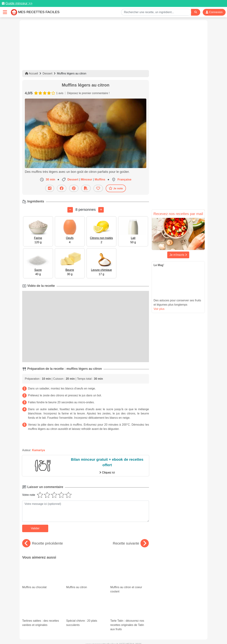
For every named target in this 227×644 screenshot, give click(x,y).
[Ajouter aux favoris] (98, 188)
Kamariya (38, 450)
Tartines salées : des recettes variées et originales (41, 592)
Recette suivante (131, 543)
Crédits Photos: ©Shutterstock (82, 634)
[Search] (196, 12)
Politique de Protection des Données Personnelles (171, 630)
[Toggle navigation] (5, 12)
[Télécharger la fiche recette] (86, 188)
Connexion (214, 12)
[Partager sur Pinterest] (74, 188)
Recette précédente (43, 543)
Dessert (47, 73)
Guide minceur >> (19, 3)
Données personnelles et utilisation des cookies (50, 630)
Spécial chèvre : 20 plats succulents (83, 589)
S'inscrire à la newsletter (148, 634)
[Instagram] (127, 623)
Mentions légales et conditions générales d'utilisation (110, 630)
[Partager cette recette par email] (50, 188)
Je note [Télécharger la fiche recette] (116, 188)
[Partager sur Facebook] (62, 188)
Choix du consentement (117, 634)
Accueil (31, 73)
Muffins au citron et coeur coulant (130, 572)
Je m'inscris (178, 255)
